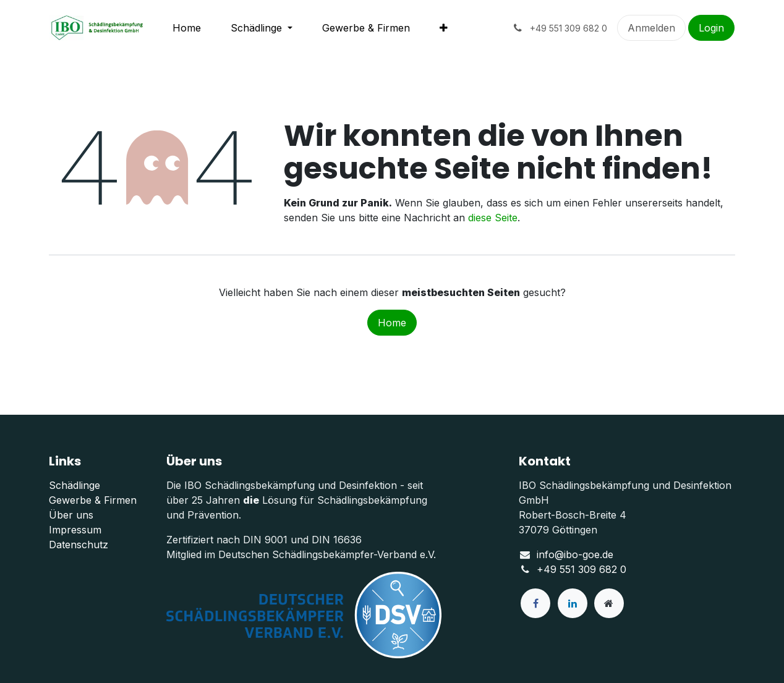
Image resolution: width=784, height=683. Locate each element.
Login (711, 28)
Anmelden (651, 28)
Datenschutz (79, 545)
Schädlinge (75, 485)
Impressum (75, 530)
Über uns (71, 515)
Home (392, 323)
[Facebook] (535, 603)
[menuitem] (187, 28)
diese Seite (493, 218)
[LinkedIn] (573, 603)
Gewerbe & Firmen (93, 500)
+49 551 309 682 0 (582, 569)
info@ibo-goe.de (575, 554)
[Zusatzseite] (609, 603)
